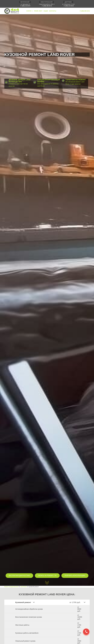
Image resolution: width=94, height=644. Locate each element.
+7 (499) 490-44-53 (47, 6)
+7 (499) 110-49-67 (25, 6)
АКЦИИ (46, 11)
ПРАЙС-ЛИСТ (38, 11)
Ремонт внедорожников (11, 587)
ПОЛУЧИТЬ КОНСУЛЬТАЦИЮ (75, 576)
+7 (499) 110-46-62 (69, 6)
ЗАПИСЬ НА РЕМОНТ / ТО (47, 576)
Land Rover (23, 587)
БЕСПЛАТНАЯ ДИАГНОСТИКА (19, 576)
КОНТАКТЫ (53, 11)
